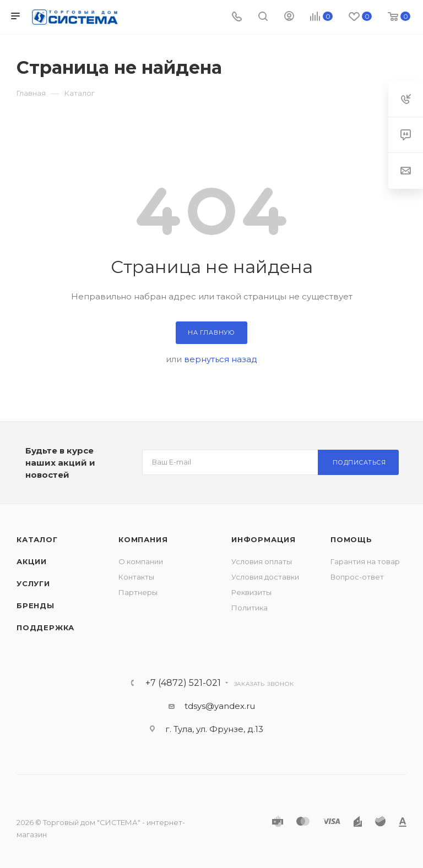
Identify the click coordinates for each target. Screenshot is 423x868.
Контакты (136, 577)
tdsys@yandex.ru (220, 706)
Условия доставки (265, 577)
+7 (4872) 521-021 (183, 683)
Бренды (36, 605)
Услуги (33, 583)
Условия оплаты (262, 561)
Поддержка (45, 627)
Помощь (351, 539)
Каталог (37, 539)
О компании (141, 561)
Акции (32, 561)
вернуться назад (221, 359)
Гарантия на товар (365, 561)
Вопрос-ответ (357, 577)
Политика (250, 608)
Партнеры (138, 592)
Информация (264, 539)
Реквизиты (251, 592)
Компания (143, 539)
